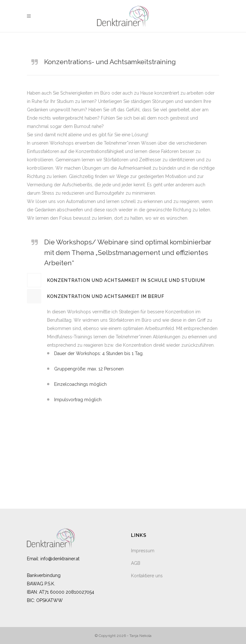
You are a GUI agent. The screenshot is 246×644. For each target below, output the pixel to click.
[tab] (123, 280)
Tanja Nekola (140, 636)
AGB (136, 563)
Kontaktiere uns (147, 576)
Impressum (143, 551)
